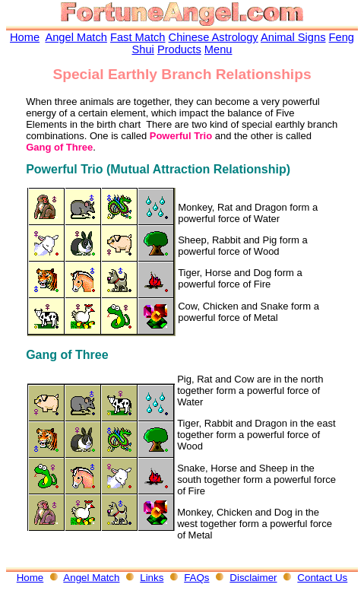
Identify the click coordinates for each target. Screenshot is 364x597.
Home (25, 37)
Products (179, 49)
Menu (218, 49)
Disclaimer (253, 578)
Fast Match (138, 37)
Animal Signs (293, 37)
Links (152, 578)
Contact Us (322, 578)
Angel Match (76, 37)
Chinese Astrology (214, 37)
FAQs (196, 578)
